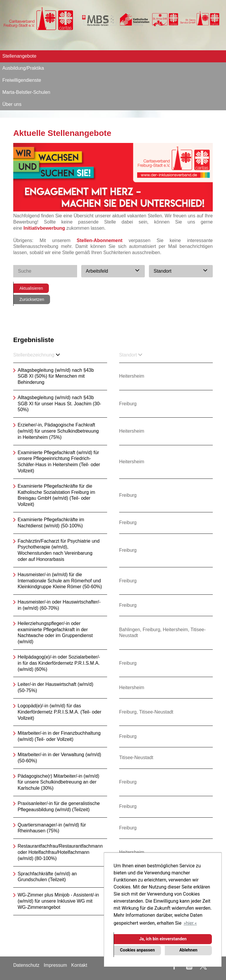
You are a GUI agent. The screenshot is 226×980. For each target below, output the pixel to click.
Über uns (12, 104)
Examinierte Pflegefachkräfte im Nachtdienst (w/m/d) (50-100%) (51, 523)
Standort (131, 355)
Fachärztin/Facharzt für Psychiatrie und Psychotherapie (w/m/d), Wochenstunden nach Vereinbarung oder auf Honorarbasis (59, 550)
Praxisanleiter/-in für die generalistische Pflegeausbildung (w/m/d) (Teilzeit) (59, 806)
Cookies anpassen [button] (137, 950)
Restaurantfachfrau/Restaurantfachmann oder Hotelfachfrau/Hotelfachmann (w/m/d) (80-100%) (60, 852)
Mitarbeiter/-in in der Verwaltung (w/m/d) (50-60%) (59, 758)
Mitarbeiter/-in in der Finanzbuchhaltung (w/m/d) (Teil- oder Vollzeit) (59, 736)
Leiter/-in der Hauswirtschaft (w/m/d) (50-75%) (55, 687)
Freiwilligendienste (22, 80)
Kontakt (79, 965)
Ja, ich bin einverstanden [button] (163, 939)
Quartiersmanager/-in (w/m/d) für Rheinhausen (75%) (52, 828)
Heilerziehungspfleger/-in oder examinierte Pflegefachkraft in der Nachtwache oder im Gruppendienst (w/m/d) (55, 632)
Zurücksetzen (32, 299)
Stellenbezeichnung (36, 355)
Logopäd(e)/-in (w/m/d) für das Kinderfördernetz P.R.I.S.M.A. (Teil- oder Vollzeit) (59, 712)
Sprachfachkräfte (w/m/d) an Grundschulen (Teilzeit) (47, 877)
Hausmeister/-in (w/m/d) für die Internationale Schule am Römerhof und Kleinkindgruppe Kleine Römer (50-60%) (60, 581)
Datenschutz (26, 965)
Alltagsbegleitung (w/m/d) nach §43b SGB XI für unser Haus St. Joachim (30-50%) (59, 404)
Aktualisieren (31, 288)
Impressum (55, 965)
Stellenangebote (19, 56)
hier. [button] (190, 923)
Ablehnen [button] (188, 950)
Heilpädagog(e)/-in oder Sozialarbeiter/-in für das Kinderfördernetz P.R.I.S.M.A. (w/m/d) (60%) (59, 663)
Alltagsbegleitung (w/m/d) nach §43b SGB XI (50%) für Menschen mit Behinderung (56, 376)
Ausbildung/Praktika (23, 68)
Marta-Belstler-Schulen (26, 92)
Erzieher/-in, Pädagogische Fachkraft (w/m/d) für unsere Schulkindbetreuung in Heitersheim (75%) (58, 431)
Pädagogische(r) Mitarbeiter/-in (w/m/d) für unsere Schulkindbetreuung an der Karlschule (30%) (58, 782)
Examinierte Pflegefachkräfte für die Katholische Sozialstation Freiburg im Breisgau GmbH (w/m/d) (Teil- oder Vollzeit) (56, 495)
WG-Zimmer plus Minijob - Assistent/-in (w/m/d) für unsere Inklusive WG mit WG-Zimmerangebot (58, 901)
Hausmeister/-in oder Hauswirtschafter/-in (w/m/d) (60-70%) (59, 605)
